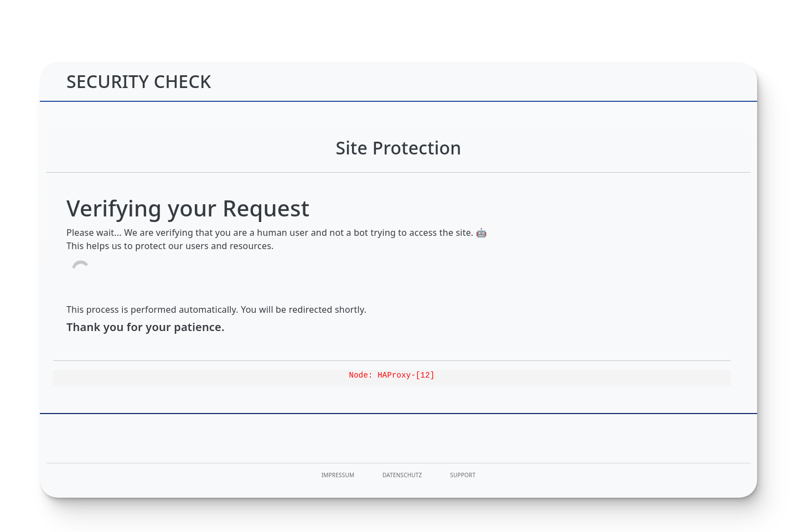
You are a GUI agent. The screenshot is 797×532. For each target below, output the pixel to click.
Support (463, 475)
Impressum (338, 475)
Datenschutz (402, 475)
